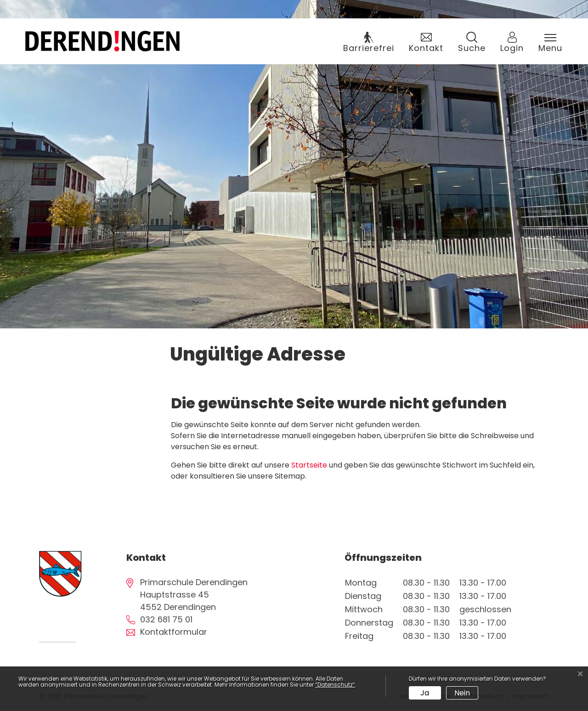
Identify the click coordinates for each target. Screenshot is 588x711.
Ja (425, 693)
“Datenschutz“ (335, 685)
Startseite (309, 465)
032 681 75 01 (166, 619)
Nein (462, 693)
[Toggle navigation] (550, 43)
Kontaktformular (174, 632)
